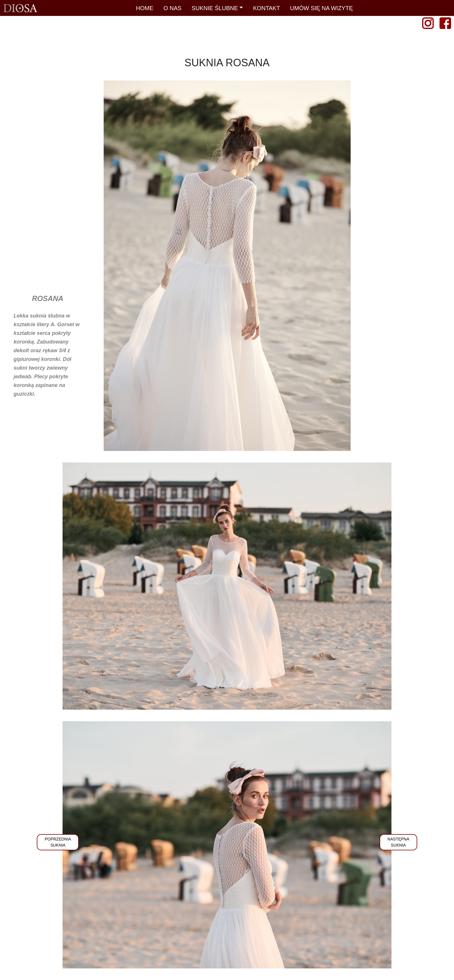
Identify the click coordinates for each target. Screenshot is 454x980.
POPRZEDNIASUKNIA (58, 842)
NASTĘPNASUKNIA (398, 842)
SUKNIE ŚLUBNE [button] (215, 8)
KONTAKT (267, 8)
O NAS (172, 8)
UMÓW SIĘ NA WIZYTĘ (322, 8)
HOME (144, 8)
